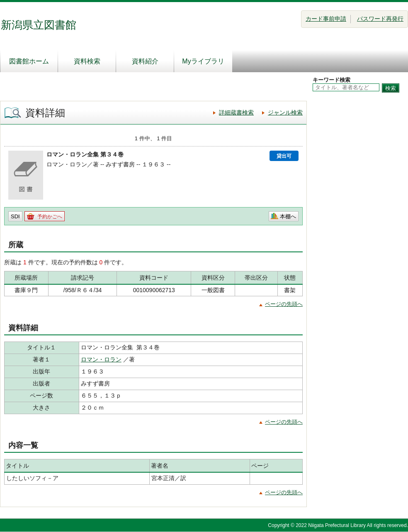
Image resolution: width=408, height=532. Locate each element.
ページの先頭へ (284, 304)
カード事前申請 (326, 19)
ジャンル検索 (285, 112)
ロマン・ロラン (101, 359)
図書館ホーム (29, 61)
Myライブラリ (203, 61)
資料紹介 (145, 61)
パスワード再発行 (380, 19)
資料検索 (87, 61)
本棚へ (288, 216)
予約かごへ (50, 217)
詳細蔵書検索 (236, 112)
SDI (15, 216)
